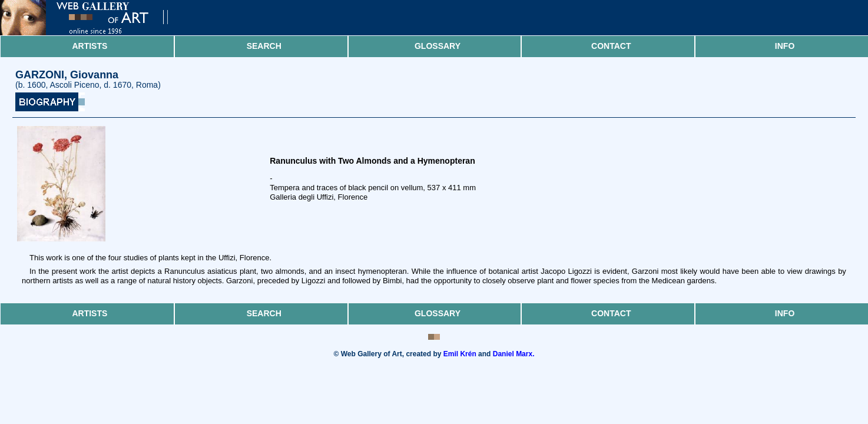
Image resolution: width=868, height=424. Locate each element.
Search (264, 46)
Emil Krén (460, 354)
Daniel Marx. (514, 354)
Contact (611, 46)
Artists (90, 46)
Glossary (438, 46)
